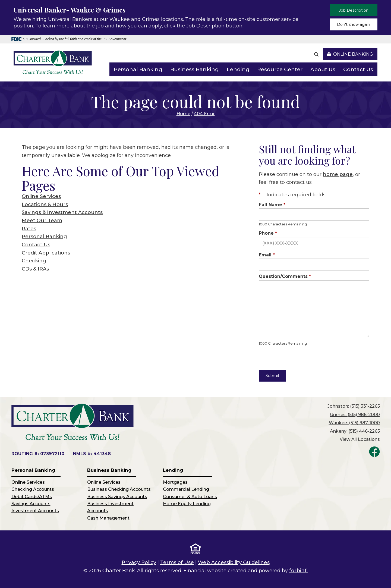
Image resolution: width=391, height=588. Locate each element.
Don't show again (354, 24)
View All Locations (360, 439)
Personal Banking (138, 69)
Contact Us (358, 69)
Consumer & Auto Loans (190, 497)
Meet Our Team (42, 221)
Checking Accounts (33, 489)
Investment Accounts (35, 511)
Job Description (354, 10)
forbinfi (298, 571)
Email (267, 255)
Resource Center (280, 69)
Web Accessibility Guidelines (234, 562)
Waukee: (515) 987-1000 (354, 423)
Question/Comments (285, 276)
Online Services (41, 196)
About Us (323, 69)
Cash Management (108, 518)
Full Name (272, 205)
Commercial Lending (186, 489)
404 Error (204, 114)
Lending (238, 69)
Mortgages (175, 482)
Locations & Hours (45, 205)
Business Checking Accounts (119, 489)
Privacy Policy (139, 562)
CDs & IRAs (35, 269)
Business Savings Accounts (117, 497)
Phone (268, 233)
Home (183, 114)
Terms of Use (177, 562)
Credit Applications (46, 253)
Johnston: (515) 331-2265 (354, 406)
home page (338, 174)
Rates (29, 229)
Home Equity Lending (187, 504)
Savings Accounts (31, 504)
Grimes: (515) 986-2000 (355, 415)
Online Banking (350, 54)
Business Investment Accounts (110, 507)
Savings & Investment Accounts (62, 212)
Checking (34, 261)
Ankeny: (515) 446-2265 (355, 431)
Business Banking (195, 69)
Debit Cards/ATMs (32, 497)
